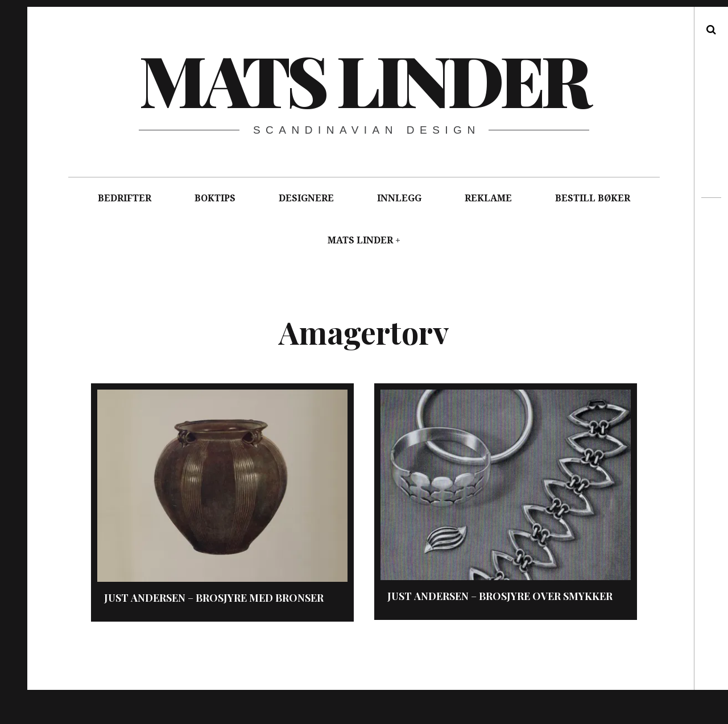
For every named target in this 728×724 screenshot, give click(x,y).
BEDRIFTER (125, 198)
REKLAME (488, 198)
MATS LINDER (360, 240)
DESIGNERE (306, 198)
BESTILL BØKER (593, 198)
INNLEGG (399, 198)
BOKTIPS (215, 198)
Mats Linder (363, 79)
